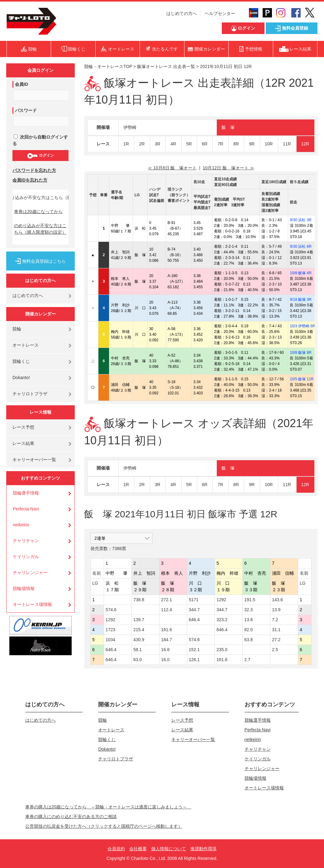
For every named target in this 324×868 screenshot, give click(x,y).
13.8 (248, 620)
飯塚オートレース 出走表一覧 (166, 66)
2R (142, 144)
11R (287, 144)
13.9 (276, 610)
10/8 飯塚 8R (300, 353)
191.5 (250, 600)
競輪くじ (21, 361)
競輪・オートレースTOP (108, 66)
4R (173, 144)
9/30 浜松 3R (300, 220)
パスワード (26, 110)
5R (189, 144)
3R (158, 144)
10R (269, 144)
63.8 (248, 640)
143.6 (277, 600)
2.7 (247, 660)
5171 (194, 600)
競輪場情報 (24, 588)
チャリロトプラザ (30, 394)
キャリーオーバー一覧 (34, 460)
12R (305, 144)
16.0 (165, 660)
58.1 (138, 650)
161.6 (167, 630)
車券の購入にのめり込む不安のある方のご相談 (71, 817)
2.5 (275, 650)
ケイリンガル (26, 557)
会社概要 (138, 849)
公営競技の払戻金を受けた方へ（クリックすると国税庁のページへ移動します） (104, 826)
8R (236, 144)
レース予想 (23, 427)
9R (252, 144)
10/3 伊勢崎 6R (302, 326)
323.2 (222, 620)
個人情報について (169, 849)
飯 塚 (228, 127)
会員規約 (116, 849)
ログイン (40, 156)
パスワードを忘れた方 (34, 170)
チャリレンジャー (30, 573)
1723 (110, 630)
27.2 (276, 640)
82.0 (248, 630)
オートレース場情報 (32, 604)
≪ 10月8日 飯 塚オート (172, 168)
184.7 (167, 640)
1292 (221, 600)
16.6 (165, 650)
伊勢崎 (130, 127)
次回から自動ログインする (40, 140)
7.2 (275, 620)
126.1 (194, 660)
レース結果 (23, 443)
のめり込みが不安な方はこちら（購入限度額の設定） (40, 229)
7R (220, 144)
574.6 (111, 610)
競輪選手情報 (26, 493)
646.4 (194, 620)
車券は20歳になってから (38, 212)
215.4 (139, 630)
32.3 (248, 610)
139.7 (139, 620)
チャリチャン (26, 541)
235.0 (222, 650)
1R (126, 144)
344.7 (194, 610)
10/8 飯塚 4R (300, 273)
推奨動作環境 (203, 849)
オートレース (26, 345)
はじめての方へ (182, 13)
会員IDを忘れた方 (30, 180)
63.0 (138, 660)
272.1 (167, 600)
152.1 (194, 650)
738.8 (139, 600)
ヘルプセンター (220, 13)
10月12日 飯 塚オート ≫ (229, 168)
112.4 (167, 610)
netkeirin (21, 525)
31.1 (276, 630)
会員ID (21, 84)
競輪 (17, 329)
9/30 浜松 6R (300, 246)
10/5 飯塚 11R (302, 379)
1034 (110, 640)
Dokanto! (21, 378)
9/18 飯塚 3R (300, 300)
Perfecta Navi (26, 509)
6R (205, 144)
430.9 (139, 640)
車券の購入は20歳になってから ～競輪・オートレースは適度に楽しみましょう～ (108, 807)
